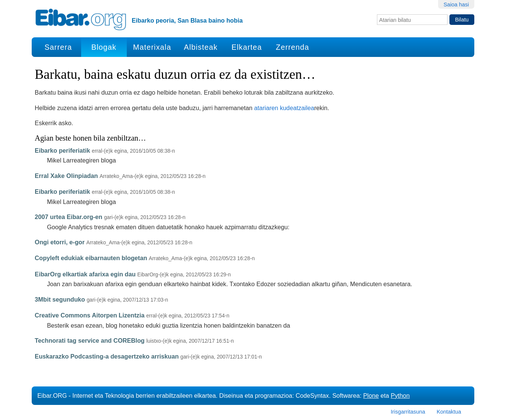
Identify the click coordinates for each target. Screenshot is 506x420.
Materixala (152, 47)
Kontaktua (449, 412)
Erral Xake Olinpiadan (66, 176)
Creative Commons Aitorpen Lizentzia (90, 315)
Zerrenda (292, 47)
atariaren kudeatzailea (284, 108)
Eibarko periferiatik (62, 150)
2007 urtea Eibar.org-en (68, 217)
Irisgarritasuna (408, 412)
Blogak (104, 47)
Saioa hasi (456, 5)
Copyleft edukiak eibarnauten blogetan (91, 258)
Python (400, 395)
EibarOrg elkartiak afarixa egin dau (85, 274)
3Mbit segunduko (60, 299)
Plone (371, 395)
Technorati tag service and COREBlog (90, 340)
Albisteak (201, 47)
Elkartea (247, 47)
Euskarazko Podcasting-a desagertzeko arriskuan (107, 356)
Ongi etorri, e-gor (60, 242)
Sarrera (58, 47)
